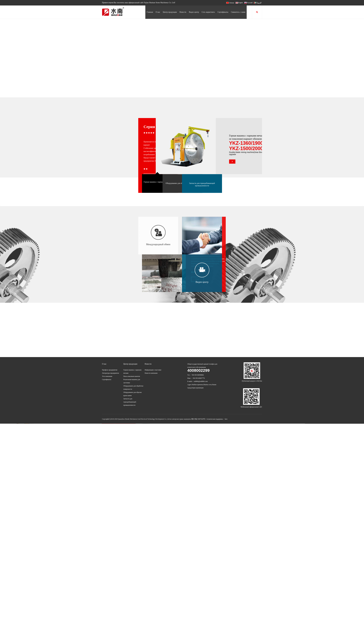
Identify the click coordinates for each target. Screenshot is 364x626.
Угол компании (107, 329)
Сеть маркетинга (208, 12)
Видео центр (194, 12)
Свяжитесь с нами (238, 12)
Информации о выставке (153, 323)
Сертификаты (223, 12)
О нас (158, 12)
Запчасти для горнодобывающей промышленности (202, 196)
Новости (183, 12)
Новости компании (151, 326)
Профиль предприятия (110, 323)
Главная (150, 12)
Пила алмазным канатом (132, 329)
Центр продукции (170, 12)
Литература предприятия (110, 326)
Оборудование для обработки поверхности (168, 195)
